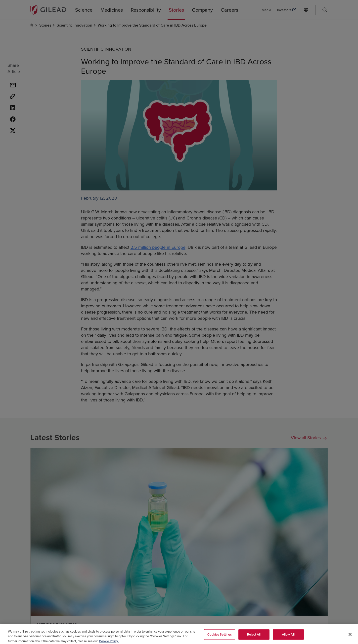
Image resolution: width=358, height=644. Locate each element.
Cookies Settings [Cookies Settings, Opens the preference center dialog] (220, 636)
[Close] (350, 637)
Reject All (254, 636)
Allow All (288, 636)
